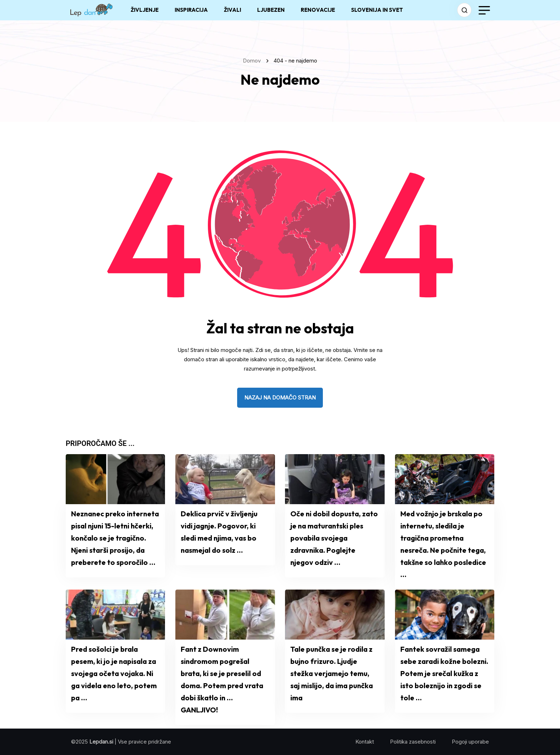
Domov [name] (253, 61)
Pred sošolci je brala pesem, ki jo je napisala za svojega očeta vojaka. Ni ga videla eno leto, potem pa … (114, 673)
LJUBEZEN (271, 10)
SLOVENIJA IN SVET (377, 10)
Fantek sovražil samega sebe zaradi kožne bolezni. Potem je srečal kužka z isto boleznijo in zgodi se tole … (444, 673)
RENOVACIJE (318, 10)
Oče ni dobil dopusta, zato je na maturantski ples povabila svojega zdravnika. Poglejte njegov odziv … (334, 538)
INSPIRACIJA (191, 10)
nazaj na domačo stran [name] (280, 398)
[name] (91, 10)
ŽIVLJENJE (145, 10)
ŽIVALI (232, 10)
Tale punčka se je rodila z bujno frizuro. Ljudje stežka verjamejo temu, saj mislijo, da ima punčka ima (332, 673)
